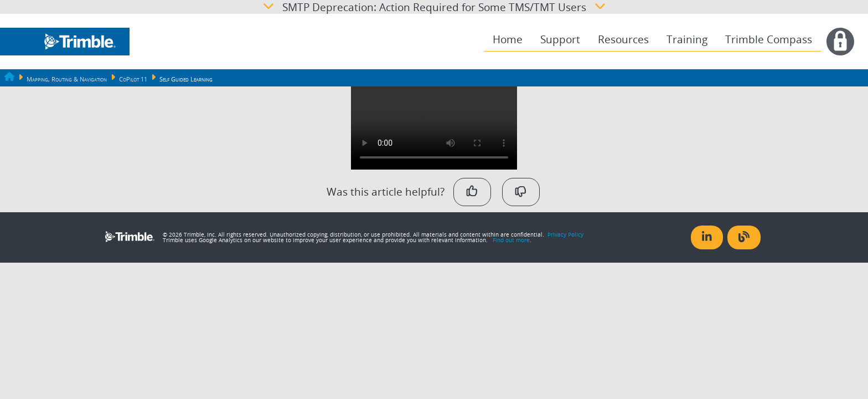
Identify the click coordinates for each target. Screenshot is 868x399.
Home (508, 39)
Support (560, 39)
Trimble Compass (769, 39)
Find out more (511, 240)
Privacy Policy (565, 234)
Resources (623, 39)
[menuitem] (508, 40)
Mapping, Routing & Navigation (67, 79)
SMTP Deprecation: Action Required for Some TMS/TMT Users (434, 7)
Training (687, 39)
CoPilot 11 (133, 79)
